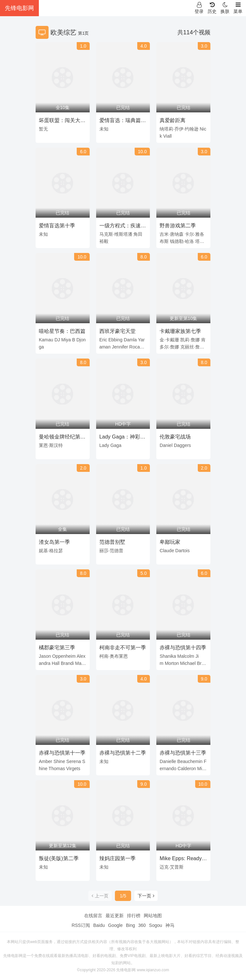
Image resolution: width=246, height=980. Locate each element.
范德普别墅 (112, 542)
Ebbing (116, 340)
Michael (188, 663)
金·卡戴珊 (169, 340)
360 (142, 925)
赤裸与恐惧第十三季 (183, 753)
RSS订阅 (81, 925)
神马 (170, 925)
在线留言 (93, 916)
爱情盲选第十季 (57, 226)
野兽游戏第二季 (178, 226)
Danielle (168, 761)
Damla (130, 340)
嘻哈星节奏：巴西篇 (62, 331)
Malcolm (186, 656)
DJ (57, 340)
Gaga (116, 445)
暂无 (43, 129)
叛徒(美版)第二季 (59, 858)
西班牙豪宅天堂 (117, 331)
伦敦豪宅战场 (175, 437)
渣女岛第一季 (54, 542)
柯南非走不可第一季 (123, 648)
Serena (74, 761)
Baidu (99, 925)
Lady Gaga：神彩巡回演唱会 (122, 438)
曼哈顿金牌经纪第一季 (62, 438)
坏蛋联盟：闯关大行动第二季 (62, 121)
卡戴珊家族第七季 (180, 331)
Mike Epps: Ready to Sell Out (181, 860)
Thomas (57, 769)
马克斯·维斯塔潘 (116, 234)
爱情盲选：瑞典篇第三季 (123, 121)
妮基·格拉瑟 (51, 551)
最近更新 (115, 916)
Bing (130, 925)
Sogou (155, 925)
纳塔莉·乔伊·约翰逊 (179, 129)
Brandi (67, 663)
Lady (104, 445)
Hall (56, 663)
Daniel (166, 445)
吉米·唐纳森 (172, 234)
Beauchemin (190, 761)
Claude (167, 551)
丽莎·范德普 (111, 551)
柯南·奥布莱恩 (114, 656)
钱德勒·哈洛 (182, 241)
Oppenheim (64, 656)
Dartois (183, 551)
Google (115, 925)
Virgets (73, 769)
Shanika (168, 656)
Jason (45, 656)
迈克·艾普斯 (172, 867)
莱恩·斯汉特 (51, 445)
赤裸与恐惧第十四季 (183, 648)
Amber (45, 761)
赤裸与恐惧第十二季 (123, 753)
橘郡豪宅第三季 (57, 648)
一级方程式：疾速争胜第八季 (123, 227)
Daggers (182, 445)
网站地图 (153, 916)
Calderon (187, 769)
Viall (167, 136)
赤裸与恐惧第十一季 (62, 753)
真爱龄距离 (173, 120)
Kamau (46, 340)
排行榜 (134, 916)
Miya (66, 340)
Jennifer (120, 347)
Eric (103, 340)
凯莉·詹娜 (190, 340)
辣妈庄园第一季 (117, 858)
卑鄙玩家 (170, 542)
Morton (172, 663)
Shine (59, 761)
